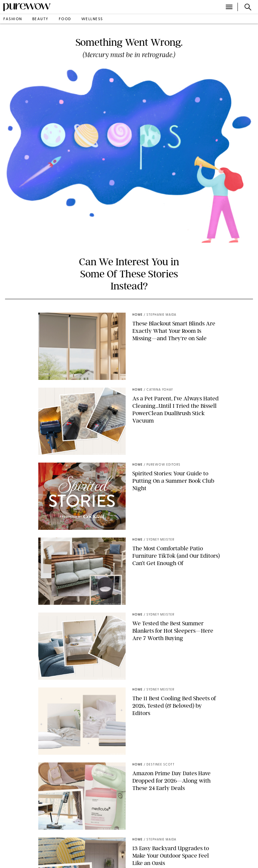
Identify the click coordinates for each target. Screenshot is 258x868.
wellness (92, 19)
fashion (13, 19)
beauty (40, 19)
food (65, 19)
